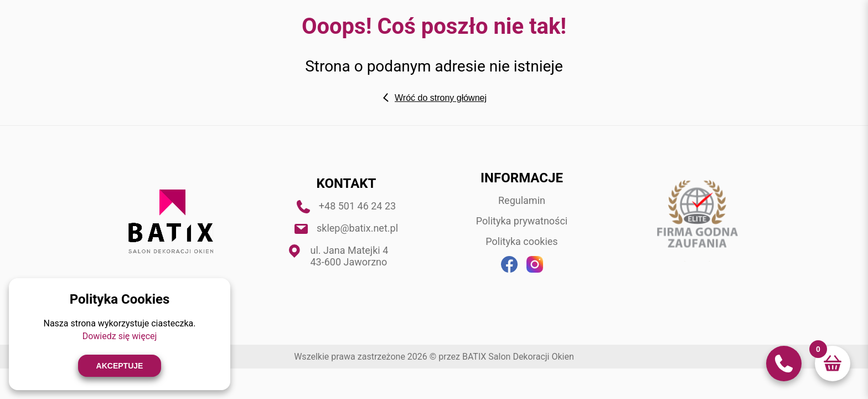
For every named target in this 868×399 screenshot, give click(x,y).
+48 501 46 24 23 (357, 206)
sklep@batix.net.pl (357, 228)
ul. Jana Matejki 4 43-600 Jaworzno (350, 256)
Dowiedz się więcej (120, 336)
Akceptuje (120, 366)
